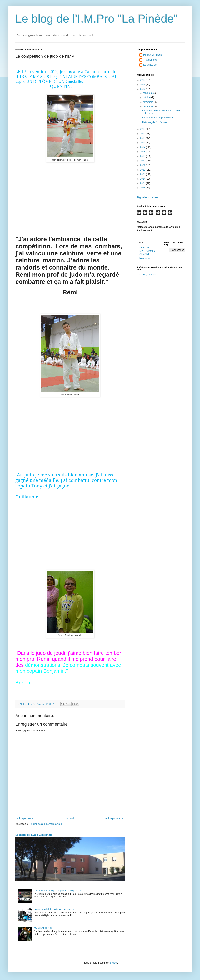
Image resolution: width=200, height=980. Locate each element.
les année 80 (150, 65)
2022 (143, 170)
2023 (143, 174)
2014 (143, 134)
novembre (148, 102)
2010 (143, 80)
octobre (147, 97)
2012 (143, 89)
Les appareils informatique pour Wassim (55, 909)
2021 (143, 165)
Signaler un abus (147, 197)
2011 (143, 84)
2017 (143, 147)
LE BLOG (144, 248)
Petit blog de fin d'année (155, 122)
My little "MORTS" (43, 928)
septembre (149, 93)
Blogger (113, 963)
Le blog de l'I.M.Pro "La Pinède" (97, 19)
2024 (143, 179)
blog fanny (145, 258)
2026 (143, 188)
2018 (143, 152)
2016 (143, 143)
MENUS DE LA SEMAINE (147, 253)
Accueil (70, 818)
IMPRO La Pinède (153, 55)
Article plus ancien (115, 818)
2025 (143, 183)
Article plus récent (25, 818)
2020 (143, 161)
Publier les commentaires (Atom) (47, 824)
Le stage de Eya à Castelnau (34, 835)
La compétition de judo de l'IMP (158, 118)
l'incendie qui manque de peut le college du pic (58, 891)
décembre (148, 106)
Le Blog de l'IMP (148, 275)
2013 (143, 129)
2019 (143, 156)
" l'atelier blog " (151, 60)
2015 (143, 138)
